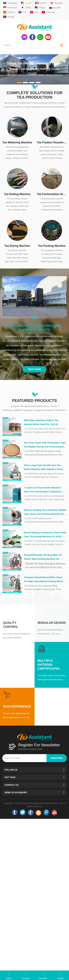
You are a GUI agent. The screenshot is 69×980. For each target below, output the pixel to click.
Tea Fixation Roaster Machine (52, 142)
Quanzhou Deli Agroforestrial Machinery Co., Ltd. (34, 328)
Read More (35, 369)
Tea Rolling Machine (17, 194)
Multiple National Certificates (49, 665)
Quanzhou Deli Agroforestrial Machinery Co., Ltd (34, 69)
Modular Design (52, 623)
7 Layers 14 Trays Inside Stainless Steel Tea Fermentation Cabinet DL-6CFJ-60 (43, 490)
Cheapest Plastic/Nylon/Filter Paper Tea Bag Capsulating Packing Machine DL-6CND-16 (45, 580)
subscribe (57, 758)
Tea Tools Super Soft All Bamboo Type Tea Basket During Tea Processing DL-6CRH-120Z (45, 445)
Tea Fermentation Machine (52, 194)
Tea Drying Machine (17, 246)
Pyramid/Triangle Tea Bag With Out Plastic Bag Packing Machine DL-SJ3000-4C (43, 557)
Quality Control (11, 625)
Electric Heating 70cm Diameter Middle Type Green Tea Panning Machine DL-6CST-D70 (45, 512)
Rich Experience (17, 706)
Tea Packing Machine (52, 246)
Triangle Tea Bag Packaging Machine (45, 564)
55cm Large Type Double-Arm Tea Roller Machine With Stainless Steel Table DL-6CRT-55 (43, 468)
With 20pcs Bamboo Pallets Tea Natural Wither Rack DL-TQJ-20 (41, 422)
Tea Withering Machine (17, 142)
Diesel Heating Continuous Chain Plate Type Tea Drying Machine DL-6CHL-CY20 (45, 535)
